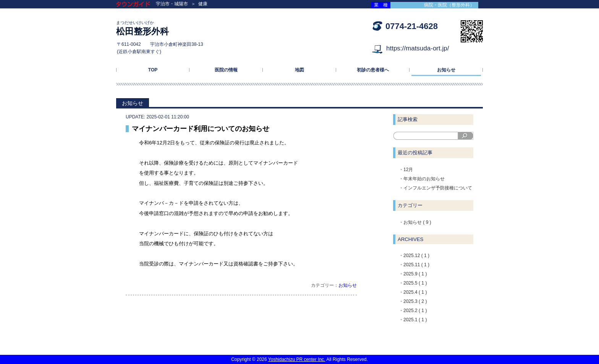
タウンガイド (139, 5)
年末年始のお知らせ (424, 179)
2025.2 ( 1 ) (415, 311)
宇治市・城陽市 (172, 4)
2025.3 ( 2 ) (415, 301)
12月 (408, 170)
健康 (203, 4)
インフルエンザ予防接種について (438, 188)
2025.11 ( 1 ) (416, 265)
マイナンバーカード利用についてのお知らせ (201, 129)
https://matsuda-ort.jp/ (418, 48)
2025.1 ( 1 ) (415, 320)
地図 (299, 70)
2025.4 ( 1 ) (415, 292)
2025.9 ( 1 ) (415, 274)
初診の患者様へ (373, 70)
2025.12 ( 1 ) (416, 256)
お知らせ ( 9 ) (417, 222)
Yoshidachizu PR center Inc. (297, 359)
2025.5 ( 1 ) (415, 283)
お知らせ (446, 70)
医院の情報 (226, 70)
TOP (153, 70)
